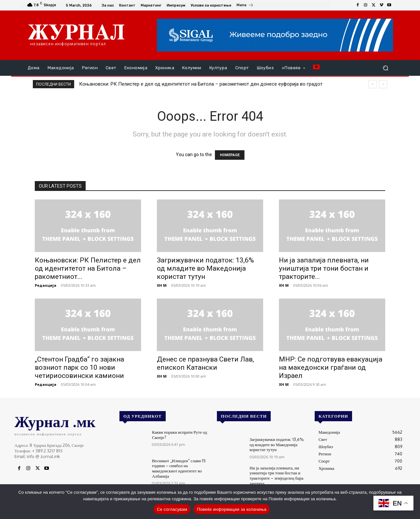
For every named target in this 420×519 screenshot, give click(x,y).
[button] (385, 68)
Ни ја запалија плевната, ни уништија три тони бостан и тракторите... (324, 268)
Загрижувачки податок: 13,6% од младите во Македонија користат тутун (205, 268)
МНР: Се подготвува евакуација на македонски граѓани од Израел (331, 367)
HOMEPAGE (230, 155)
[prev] (373, 84)
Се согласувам (172, 509)
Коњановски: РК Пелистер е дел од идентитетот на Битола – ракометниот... (88, 268)
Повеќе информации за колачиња (232, 509)
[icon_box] (245, 6)
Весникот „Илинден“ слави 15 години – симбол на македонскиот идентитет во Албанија (179, 468)
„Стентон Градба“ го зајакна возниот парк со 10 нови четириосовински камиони (79, 367)
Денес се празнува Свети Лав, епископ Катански (205, 363)
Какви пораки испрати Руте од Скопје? (179, 435)
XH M (162, 285)
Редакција (46, 285)
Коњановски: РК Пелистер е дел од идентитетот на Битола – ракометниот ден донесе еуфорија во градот (201, 84)
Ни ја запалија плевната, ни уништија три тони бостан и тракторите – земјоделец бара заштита (276, 476)
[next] (383, 84)
